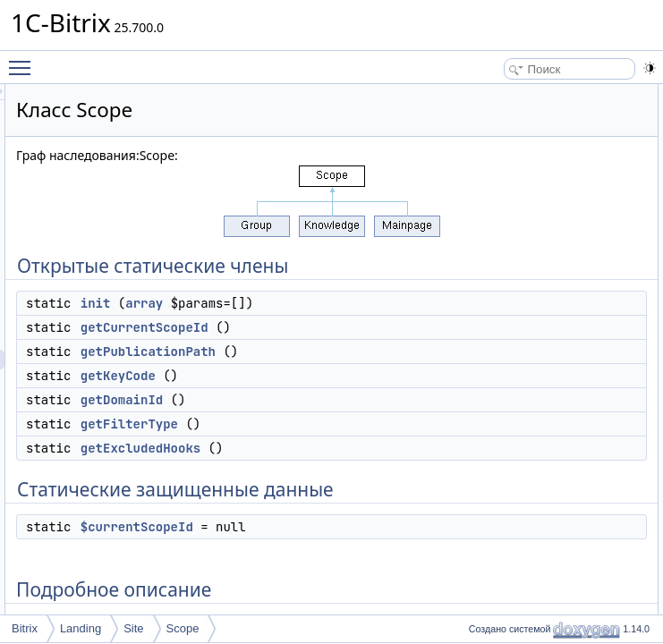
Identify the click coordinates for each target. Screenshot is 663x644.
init (319, 323)
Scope (183, 628)
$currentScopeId (531, 271)
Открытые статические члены (551, 94)
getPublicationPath (372, 411)
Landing (81, 628)
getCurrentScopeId (368, 367)
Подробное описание (530, 291)
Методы (497, 310)
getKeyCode (342, 454)
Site (133, 628)
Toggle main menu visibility (24, 60)
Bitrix (25, 628)
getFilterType (353, 503)
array (368, 323)
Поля (490, 468)
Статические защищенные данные (563, 251)
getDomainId (345, 479)
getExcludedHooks (364, 527)
